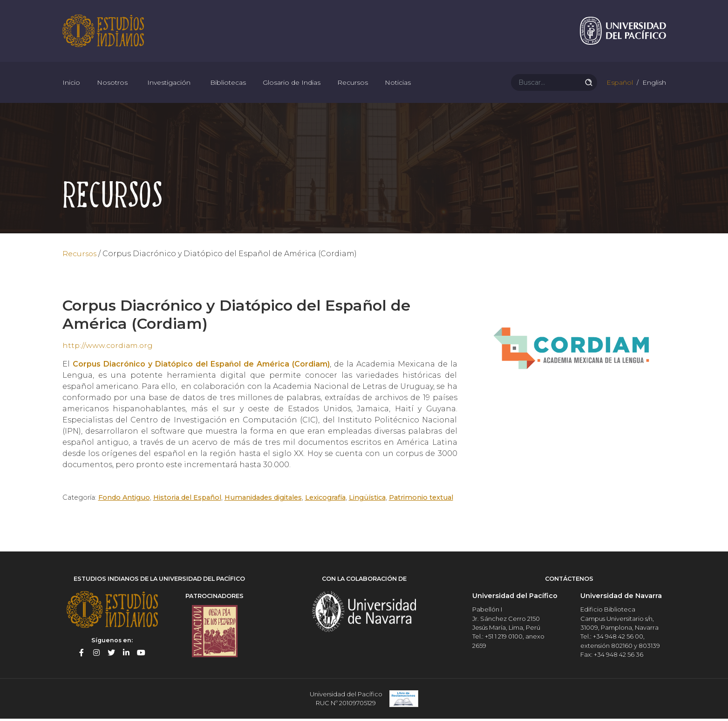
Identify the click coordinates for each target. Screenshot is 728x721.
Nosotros (112, 84)
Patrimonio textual (422, 500)
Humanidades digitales (264, 500)
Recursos (353, 84)
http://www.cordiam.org (109, 348)
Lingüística (368, 500)
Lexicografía (326, 500)
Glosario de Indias (292, 84)
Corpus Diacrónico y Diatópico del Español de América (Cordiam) (201, 366)
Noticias (398, 84)
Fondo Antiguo (124, 500)
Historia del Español (188, 500)
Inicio (71, 84)
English (653, 84)
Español (619, 84)
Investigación (169, 84)
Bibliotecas (228, 84)
